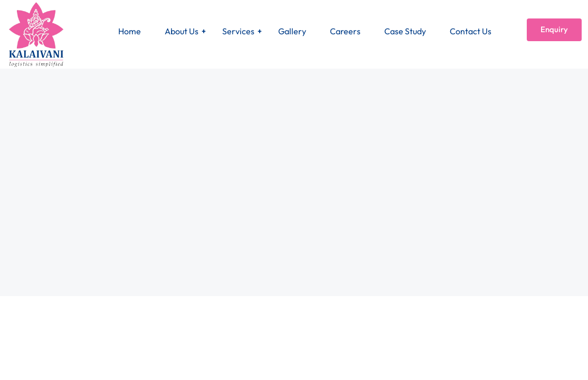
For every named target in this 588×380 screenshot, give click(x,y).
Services (238, 31)
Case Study (405, 31)
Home (130, 31)
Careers (345, 31)
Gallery (292, 31)
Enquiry (554, 29)
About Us (182, 31)
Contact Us (471, 31)
